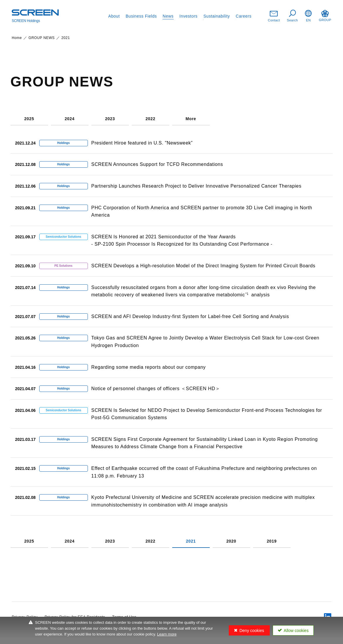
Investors (189, 16)
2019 (272, 541)
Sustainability (216, 16)
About (114, 16)
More (191, 119)
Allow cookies (296, 631)
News (168, 16)
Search (293, 16)
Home (17, 38)
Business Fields (141, 16)
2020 (231, 541)
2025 (29, 119)
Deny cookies (252, 631)
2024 (70, 119)
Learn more (167, 634)
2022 (151, 119)
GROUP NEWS (42, 38)
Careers (244, 16)
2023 (110, 119)
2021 (191, 541)
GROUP (325, 16)
